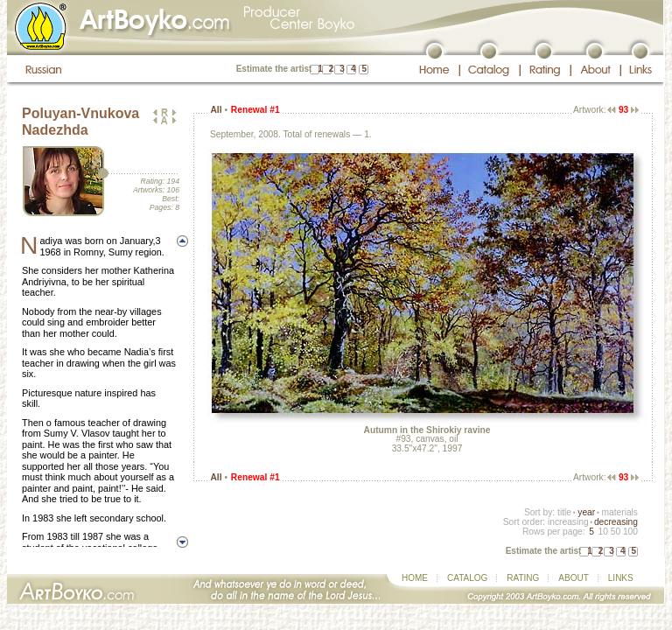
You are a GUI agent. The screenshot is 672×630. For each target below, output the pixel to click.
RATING (523, 578)
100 (630, 532)
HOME (415, 578)
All (216, 110)
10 (602, 532)
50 (616, 532)
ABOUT (573, 578)
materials (619, 512)
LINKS (621, 578)
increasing (568, 522)
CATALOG (467, 578)
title (564, 512)
